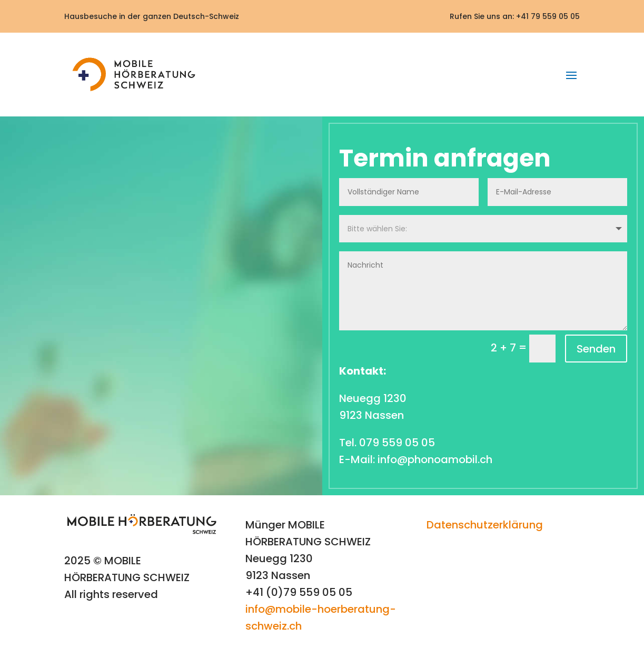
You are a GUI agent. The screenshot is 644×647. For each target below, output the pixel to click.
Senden (596, 349)
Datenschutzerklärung (485, 525)
